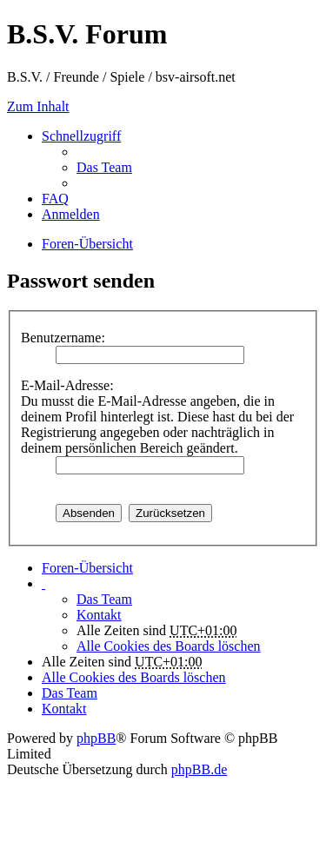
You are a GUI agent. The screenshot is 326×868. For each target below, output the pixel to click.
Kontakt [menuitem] (99, 615)
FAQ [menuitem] (55, 199)
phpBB (96, 738)
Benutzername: (63, 338)
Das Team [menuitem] (104, 167)
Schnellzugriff (81, 136)
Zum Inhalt (38, 106)
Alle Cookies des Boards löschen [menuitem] (169, 646)
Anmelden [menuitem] (71, 214)
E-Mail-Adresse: (67, 385)
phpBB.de (199, 769)
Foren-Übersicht (87, 568)
